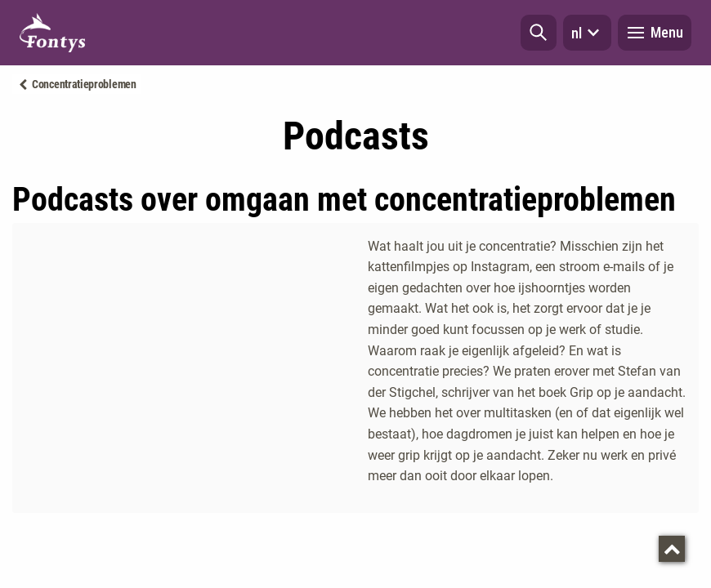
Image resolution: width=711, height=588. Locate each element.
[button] (539, 33)
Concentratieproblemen (84, 84)
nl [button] (587, 33)
